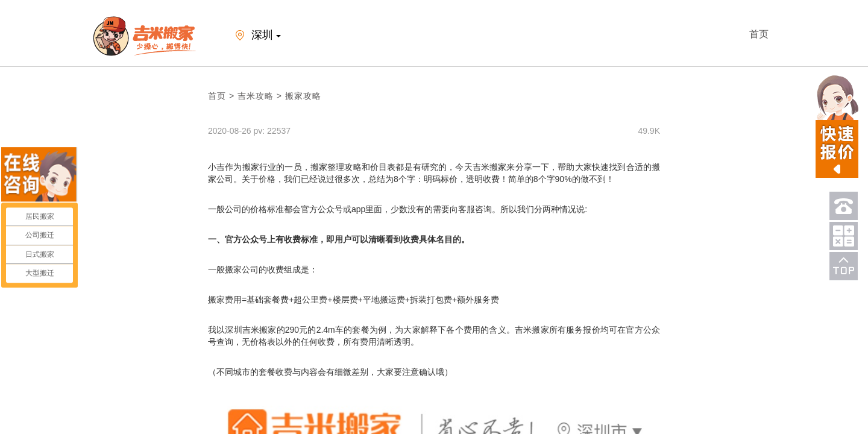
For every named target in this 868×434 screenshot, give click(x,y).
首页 (759, 34)
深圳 (256, 36)
